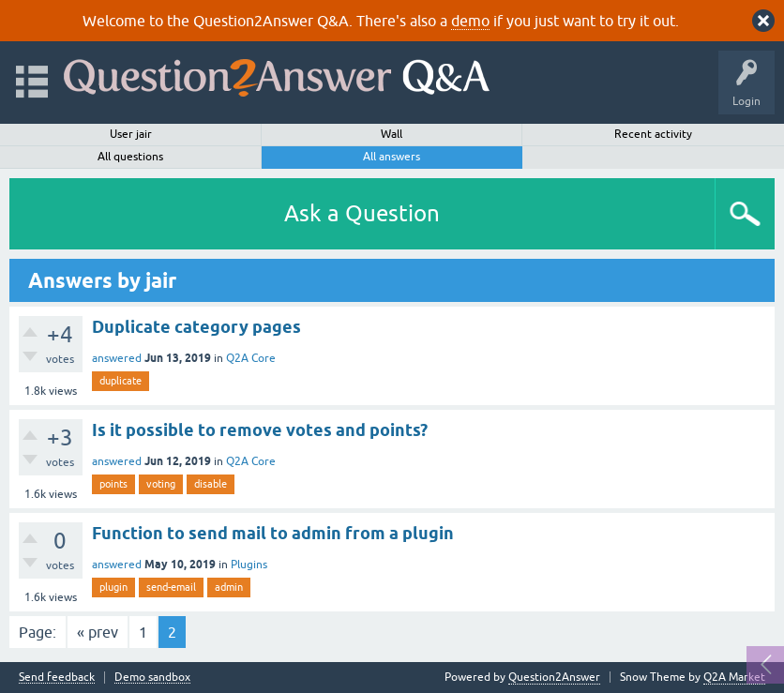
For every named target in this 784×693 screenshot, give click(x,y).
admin (229, 587)
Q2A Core (251, 358)
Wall (392, 134)
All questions (130, 157)
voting (161, 484)
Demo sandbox (152, 678)
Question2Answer (554, 677)
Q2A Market (734, 677)
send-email (171, 587)
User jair (131, 134)
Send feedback (57, 678)
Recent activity (653, 134)
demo (470, 21)
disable (211, 484)
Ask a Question (362, 213)
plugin (113, 587)
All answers (392, 157)
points (113, 484)
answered (117, 358)
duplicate (121, 381)
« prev (98, 632)
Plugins (249, 565)
